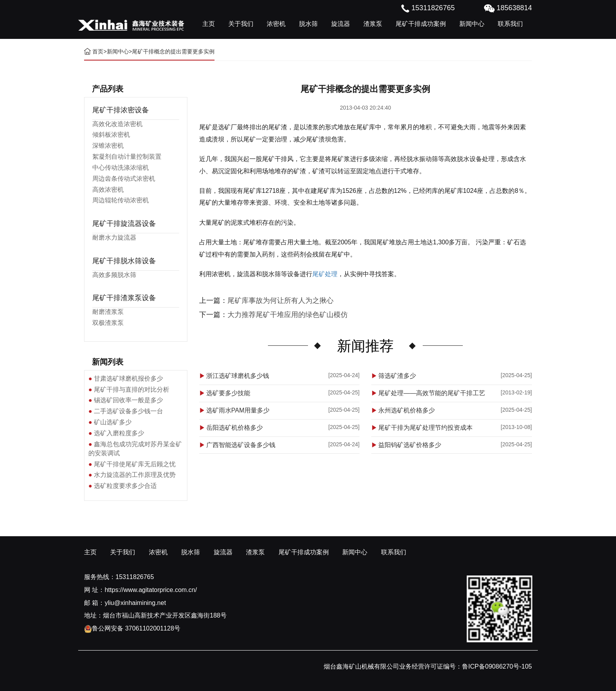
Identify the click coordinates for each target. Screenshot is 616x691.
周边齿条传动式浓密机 (124, 179)
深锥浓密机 (108, 146)
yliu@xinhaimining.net (135, 603)
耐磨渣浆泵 (108, 312)
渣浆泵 (373, 24)
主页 (209, 24)
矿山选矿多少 (113, 422)
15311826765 (135, 577)
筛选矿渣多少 (397, 376)
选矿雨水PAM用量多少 (238, 410)
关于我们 (241, 24)
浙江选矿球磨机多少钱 (238, 376)
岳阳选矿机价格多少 (235, 428)
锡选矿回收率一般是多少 (128, 400)
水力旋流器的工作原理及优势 (135, 475)
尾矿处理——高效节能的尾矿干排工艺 (432, 393)
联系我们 (510, 24)
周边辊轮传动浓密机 (121, 200)
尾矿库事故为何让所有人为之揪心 (280, 301)
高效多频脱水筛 (114, 275)
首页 (98, 51)
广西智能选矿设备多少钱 (241, 445)
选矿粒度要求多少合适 (125, 486)
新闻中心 (472, 24)
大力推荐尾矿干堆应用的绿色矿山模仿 (288, 315)
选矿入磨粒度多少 (119, 433)
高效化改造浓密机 (117, 124)
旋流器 (341, 24)
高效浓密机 (108, 190)
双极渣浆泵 (108, 323)
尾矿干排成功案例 (421, 24)
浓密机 (276, 24)
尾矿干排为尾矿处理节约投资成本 (425, 428)
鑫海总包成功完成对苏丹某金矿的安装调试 (135, 449)
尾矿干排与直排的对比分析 (132, 389)
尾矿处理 (325, 274)
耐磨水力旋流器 (114, 237)
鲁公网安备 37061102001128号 (132, 628)
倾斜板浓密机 (111, 135)
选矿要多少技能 (228, 393)
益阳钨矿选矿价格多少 (410, 445)
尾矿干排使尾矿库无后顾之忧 (135, 464)
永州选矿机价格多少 (407, 410)
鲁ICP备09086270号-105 (497, 666)
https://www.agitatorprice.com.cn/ (151, 590)
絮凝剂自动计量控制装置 (127, 157)
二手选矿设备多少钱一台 (128, 411)
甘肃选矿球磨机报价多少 (128, 378)
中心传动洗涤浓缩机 (121, 168)
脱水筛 (308, 24)
